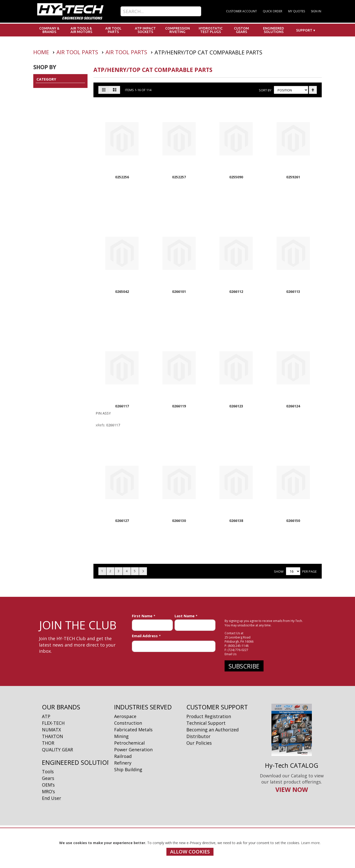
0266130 (179, 521)
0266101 (179, 292)
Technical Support (206, 723)
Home (42, 52)
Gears (48, 778)
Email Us (231, 654)
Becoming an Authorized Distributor (213, 733)
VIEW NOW (292, 789)
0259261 (293, 177)
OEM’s (48, 785)
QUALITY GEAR (57, 750)
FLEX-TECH (53, 723)
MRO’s (48, 791)
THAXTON (53, 736)
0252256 (122, 177)
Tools (48, 771)
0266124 (293, 406)
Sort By (265, 90)
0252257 (179, 177)
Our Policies (199, 743)
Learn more (310, 843)
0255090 (236, 177)
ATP (46, 716)
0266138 (236, 521)
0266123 (236, 406)
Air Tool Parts (78, 52)
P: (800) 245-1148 (237, 646)
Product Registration (209, 716)
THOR (48, 743)
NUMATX (51, 730)
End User (52, 798)
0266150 (293, 521)
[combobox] (161, 11)
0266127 (122, 521)
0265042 (122, 292)
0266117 (122, 406)
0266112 (236, 292)
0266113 (293, 292)
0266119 (179, 406)
